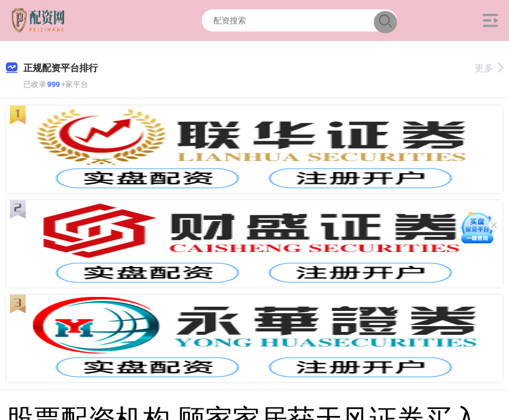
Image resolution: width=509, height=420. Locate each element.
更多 (489, 68)
